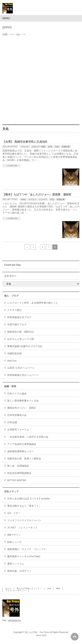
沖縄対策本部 (15, 353)
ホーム (8, 588)
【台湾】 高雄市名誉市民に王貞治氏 (25, 142)
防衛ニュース (15, 542)
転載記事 (66, 147)
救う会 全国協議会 (18, 466)
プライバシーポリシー (16, 591)
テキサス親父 (15, 310)
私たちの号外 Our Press (37, 632)
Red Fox (12, 361)
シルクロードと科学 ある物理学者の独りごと (33, 303)
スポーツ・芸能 (38, 147)
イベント (25, 147)
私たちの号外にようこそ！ (29, 588)
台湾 (50, 147)
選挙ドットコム (16, 564)
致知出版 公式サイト (19, 571)
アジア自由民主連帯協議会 (22, 444)
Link (49, 588)
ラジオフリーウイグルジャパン (24, 520)
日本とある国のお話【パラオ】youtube (28, 499)
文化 (57, 147)
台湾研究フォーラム (18, 430)
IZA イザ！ (14, 513)
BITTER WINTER (17, 480)
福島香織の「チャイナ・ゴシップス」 (28, 549)
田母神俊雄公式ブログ (19, 317)
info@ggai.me (14, 620)
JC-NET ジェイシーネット (22, 528)
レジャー (43, 199)
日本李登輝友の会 (17, 415)
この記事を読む (12, 166)
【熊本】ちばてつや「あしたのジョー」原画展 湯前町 (37, 195)
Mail (58, 588)
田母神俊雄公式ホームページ (23, 375)
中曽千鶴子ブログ (17, 325)
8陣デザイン (14, 535)
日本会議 (12, 422)
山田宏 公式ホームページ (21, 368)
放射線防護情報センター (21, 451)
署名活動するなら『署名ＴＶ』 (24, 506)
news (23, 199)
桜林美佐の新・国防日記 (21, 332)
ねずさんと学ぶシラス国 (21, 339)
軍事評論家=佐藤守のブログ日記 (25, 346)
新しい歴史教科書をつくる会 (23, 401)
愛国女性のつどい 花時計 (22, 408)
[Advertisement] (41, 79)
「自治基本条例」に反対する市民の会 (28, 437)
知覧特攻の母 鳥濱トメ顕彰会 (24, 459)
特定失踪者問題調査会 (19, 473)
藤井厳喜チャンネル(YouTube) (24, 556)
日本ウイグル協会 (17, 394)
